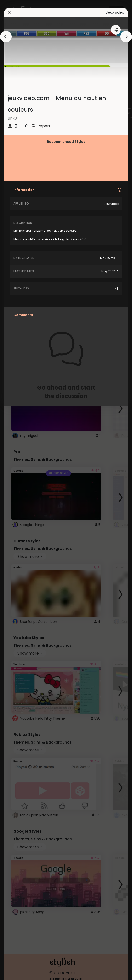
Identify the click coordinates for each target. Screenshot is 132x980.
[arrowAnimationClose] (6, 37)
